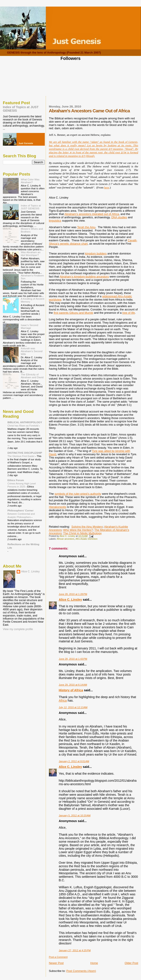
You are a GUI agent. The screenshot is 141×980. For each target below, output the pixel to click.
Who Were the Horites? (78, 530)
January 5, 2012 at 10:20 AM (75, 815)
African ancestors (65, 539)
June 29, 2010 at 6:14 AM (73, 685)
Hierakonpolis (57, 507)
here (107, 187)
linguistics (55, 221)
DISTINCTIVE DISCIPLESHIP (25, 453)
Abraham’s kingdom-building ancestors (84, 277)
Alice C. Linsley (70, 600)
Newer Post (56, 963)
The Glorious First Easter (21, 456)
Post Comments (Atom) (81, 971)
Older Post (131, 963)
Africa (63, 701)
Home (94, 963)
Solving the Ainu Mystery (87, 527)
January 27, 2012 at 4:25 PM (75, 950)
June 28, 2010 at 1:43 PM (73, 659)
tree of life (129, 313)
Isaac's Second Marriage (30, 326)
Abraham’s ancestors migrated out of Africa (92, 214)
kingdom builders (96, 254)
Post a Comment (58, 957)
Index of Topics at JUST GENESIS (31, 207)
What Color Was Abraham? (30, 181)
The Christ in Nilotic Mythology (82, 533)
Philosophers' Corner (21, 510)
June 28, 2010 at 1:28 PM (73, 594)
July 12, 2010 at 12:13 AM (73, 707)
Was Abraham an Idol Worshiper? (31, 254)
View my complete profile (18, 629)
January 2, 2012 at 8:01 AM (74, 761)
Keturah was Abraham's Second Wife (32, 351)
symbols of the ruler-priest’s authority (78, 494)
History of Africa (71, 690)
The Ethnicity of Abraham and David (32, 376)
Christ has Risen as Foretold (23, 426)
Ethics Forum (16, 480)
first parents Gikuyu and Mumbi (73, 313)
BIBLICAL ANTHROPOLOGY (25, 422)
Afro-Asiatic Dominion (87, 539)
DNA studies (119, 217)
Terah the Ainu (86, 227)
